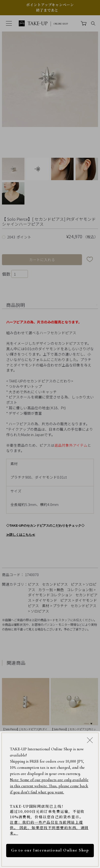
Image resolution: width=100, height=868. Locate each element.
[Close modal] (90, 740)
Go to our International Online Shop (50, 850)
